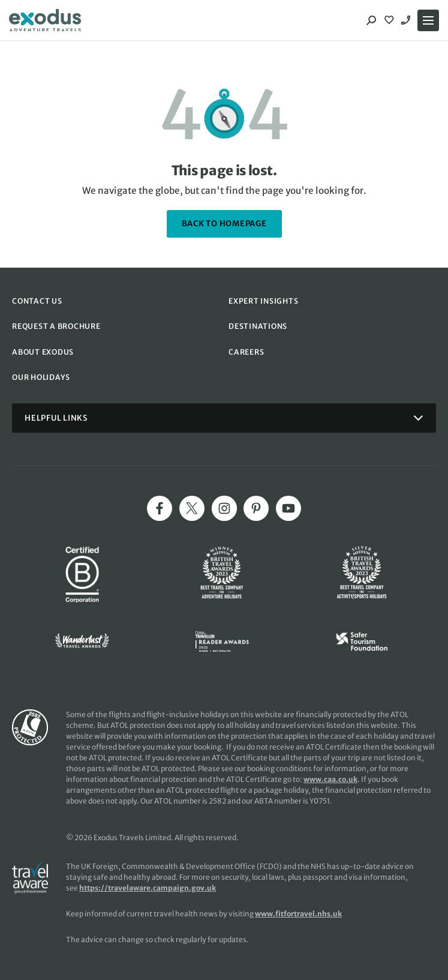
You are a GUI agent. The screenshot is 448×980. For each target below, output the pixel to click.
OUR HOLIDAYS (41, 377)
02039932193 (407, 20)
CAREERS (246, 352)
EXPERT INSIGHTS (263, 301)
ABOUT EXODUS (43, 352)
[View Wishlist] (390, 20)
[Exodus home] (45, 20)
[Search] (371, 20)
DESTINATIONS (258, 326)
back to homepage (224, 224)
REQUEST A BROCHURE (56, 326)
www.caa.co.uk (330, 779)
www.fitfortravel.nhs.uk (298, 914)
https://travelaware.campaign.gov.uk (148, 888)
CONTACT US (37, 301)
